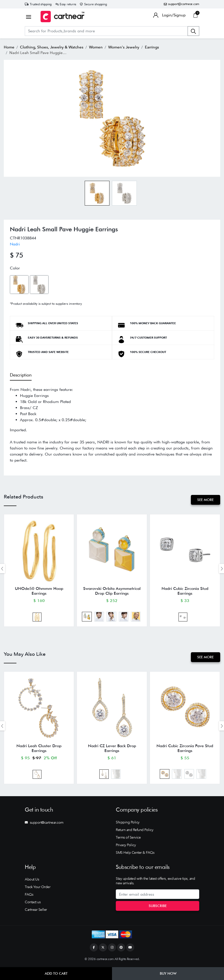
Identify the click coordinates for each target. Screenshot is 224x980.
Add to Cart (56, 973)
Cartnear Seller (36, 911)
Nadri (15, 244)
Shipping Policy (128, 823)
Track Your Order (38, 888)
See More (205, 500)
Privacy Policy (126, 846)
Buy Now (168, 973)
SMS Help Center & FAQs (135, 854)
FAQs (29, 896)
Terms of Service (128, 839)
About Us (32, 881)
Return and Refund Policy (135, 831)
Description (21, 375)
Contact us (33, 903)
